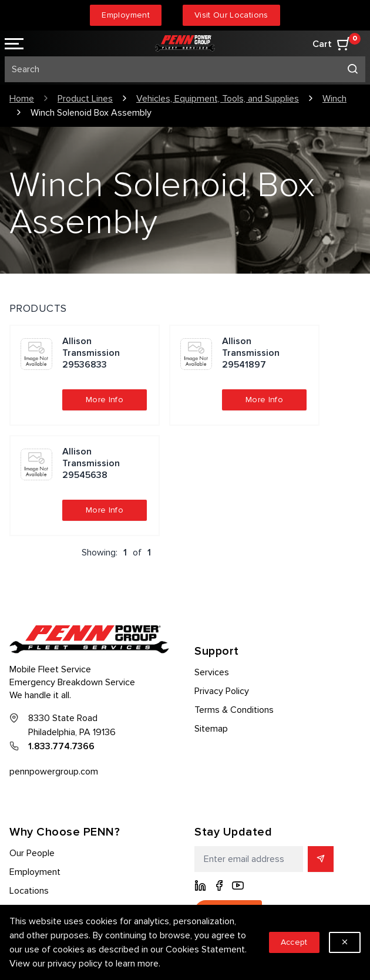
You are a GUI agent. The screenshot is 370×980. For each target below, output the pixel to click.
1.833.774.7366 (61, 746)
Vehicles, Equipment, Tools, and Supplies (218, 99)
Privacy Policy (222, 691)
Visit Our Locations (231, 15)
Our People (32, 853)
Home (22, 99)
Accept (294, 942)
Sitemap (211, 729)
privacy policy (75, 964)
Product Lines (85, 99)
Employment (126, 15)
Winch (334, 99)
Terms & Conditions (234, 710)
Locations (29, 891)
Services (212, 672)
